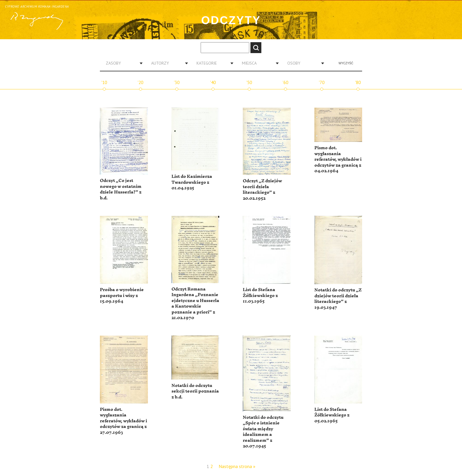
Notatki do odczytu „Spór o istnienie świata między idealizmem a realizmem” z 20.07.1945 (263, 432)
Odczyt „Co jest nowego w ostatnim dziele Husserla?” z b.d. (121, 189)
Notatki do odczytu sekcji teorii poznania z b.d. (195, 391)
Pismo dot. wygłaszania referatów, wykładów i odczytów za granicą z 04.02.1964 (338, 159)
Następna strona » (237, 466)
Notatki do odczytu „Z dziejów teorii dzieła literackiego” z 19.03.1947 (338, 299)
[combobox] (122, 63)
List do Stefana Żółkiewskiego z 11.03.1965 (260, 296)
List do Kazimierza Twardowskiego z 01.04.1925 (192, 182)
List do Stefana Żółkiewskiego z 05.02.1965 (332, 415)
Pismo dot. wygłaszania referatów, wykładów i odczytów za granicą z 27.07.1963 (123, 421)
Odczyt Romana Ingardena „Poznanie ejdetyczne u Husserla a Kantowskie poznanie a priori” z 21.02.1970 (195, 304)
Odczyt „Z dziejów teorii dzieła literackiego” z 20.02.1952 (262, 190)
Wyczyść (346, 63)
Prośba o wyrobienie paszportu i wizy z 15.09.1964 (122, 296)
